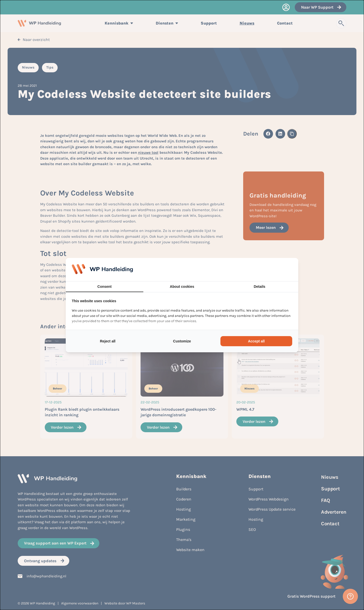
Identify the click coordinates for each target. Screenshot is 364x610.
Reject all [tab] (108, 341)
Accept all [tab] (256, 341)
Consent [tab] (104, 287)
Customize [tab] (182, 341)
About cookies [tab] (182, 287)
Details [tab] (260, 287)
